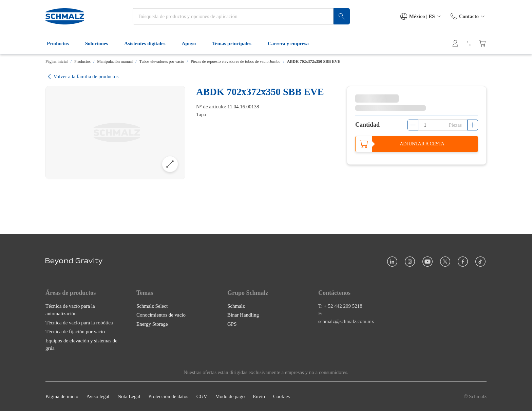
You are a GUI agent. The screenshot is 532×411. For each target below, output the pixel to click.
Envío (259, 396)
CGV (202, 396)
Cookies (281, 396)
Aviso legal (98, 396)
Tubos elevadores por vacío (162, 61)
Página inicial (57, 61)
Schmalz (236, 306)
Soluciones (101, 43)
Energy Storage (152, 324)
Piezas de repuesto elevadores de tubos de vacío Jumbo (236, 61)
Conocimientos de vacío (161, 315)
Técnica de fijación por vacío (75, 332)
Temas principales (236, 43)
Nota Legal (129, 396)
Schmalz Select (152, 306)
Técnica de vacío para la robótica (79, 322)
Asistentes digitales (149, 43)
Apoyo (193, 43)
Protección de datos (168, 396)
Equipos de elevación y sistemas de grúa (81, 344)
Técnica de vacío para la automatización (70, 310)
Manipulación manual (115, 61)
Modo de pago (230, 396)
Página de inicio (62, 396)
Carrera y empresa (292, 43)
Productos (62, 43)
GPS (232, 324)
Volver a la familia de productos (82, 77)
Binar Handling (243, 315)
